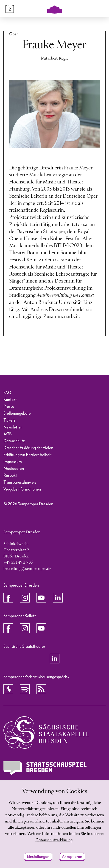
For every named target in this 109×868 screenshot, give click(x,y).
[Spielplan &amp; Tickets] (10, 9)
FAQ (7, 393)
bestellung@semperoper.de (27, 569)
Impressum (13, 462)
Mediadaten (14, 469)
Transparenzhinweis (20, 482)
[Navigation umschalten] (100, 9)
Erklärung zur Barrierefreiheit (28, 455)
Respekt (10, 475)
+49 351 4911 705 (18, 562)
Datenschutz (14, 441)
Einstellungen (38, 857)
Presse (9, 407)
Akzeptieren (72, 857)
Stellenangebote (17, 413)
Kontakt (10, 400)
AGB (8, 434)
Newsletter (13, 427)
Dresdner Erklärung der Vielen (28, 448)
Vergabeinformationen (22, 489)
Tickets (9, 420)
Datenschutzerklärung (54, 840)
